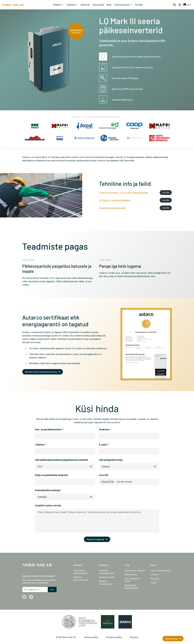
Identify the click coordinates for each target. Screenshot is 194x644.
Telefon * (41, 445)
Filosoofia (155, 579)
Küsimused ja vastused (135, 570)
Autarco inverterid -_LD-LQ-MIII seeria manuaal (124, 193)
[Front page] (13, 5)
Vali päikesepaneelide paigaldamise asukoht (62, 460)
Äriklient (57, 5)
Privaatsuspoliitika (114, 637)
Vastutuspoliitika (91, 637)
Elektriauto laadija (107, 577)
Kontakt (139, 5)
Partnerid (85, 5)
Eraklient (71, 5)
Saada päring (171, 639)
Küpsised (134, 637)
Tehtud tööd (98, 5)
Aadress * (105, 430)
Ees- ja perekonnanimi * (49, 430)
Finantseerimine (122, 5)
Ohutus (153, 583)
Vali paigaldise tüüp (111, 460)
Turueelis (154, 575)
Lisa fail (104, 475)
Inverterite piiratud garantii (112, 208)
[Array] (174, 5)
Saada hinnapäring (95, 539)
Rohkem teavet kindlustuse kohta (41, 372)
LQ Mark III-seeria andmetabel (115, 200)
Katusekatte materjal (48, 490)
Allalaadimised (131, 575)
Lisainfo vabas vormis (48, 506)
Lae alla (166, 192)
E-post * (104, 445)
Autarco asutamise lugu (160, 570)
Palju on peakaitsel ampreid (51, 475)
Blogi (109, 5)
